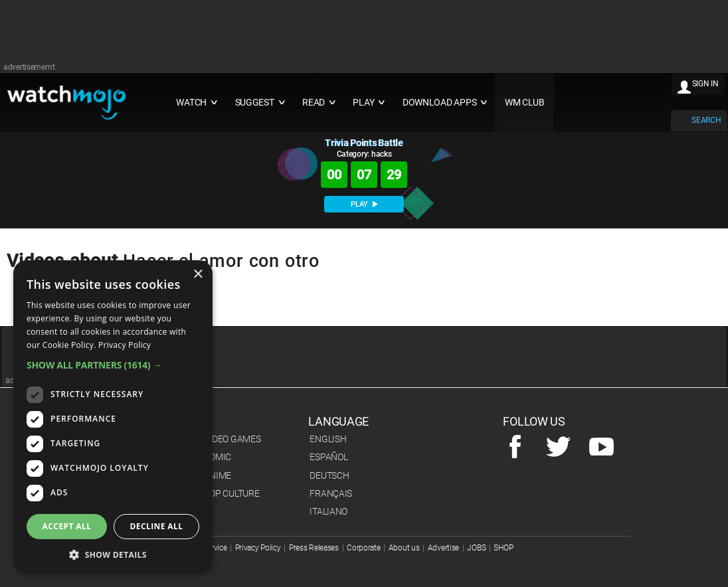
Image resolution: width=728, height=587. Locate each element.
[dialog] (113, 417)
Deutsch (329, 475)
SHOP (503, 548)
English (328, 439)
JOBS (476, 548)
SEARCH (706, 120)
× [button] (198, 275)
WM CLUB (525, 103)
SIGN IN (705, 84)
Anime (217, 475)
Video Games (232, 439)
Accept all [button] (67, 526)
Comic (217, 457)
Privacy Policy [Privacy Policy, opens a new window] (125, 345)
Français (331, 493)
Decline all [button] (157, 526)
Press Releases (314, 548)
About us (404, 548)
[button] (113, 365)
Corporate (363, 548)
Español (328, 457)
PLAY (364, 204)
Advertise (443, 548)
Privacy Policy (258, 548)
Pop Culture (231, 493)
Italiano (328, 511)
